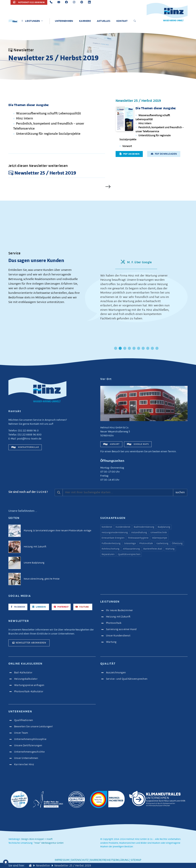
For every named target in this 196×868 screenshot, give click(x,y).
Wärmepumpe (160, 538)
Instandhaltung (139, 533)
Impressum (62, 860)
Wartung (170, 549)
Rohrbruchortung (111, 549)
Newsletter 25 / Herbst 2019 (138, 101)
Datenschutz (80, 860)
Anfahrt (111, 444)
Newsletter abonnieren (29, 643)
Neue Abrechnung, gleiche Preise (42, 579)
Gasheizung (162, 544)
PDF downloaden (164, 154)
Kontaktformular (25, 447)
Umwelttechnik (159, 533)
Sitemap (136, 860)
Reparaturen (108, 554)
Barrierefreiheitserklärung (109, 860)
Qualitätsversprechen (129, 554)
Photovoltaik (146, 544)
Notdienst (107, 527)
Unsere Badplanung (34, 563)
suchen (180, 492)
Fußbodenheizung (111, 544)
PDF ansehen (129, 154)
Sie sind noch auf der (28, 492)
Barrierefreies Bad (153, 549)
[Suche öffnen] (135, 21)
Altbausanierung (131, 549)
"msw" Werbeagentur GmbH (49, 843)
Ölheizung (177, 544)
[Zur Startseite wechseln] (30, 866)
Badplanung (164, 527)
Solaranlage (130, 544)
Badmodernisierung (144, 527)
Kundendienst (123, 527)
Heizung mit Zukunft (35, 547)
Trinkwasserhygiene (138, 538)
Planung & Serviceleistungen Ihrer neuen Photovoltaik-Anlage (58, 531)
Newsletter (43, 866)
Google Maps (138, 444)
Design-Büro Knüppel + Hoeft (37, 839)
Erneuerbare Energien (113, 538)
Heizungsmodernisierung (115, 533)
